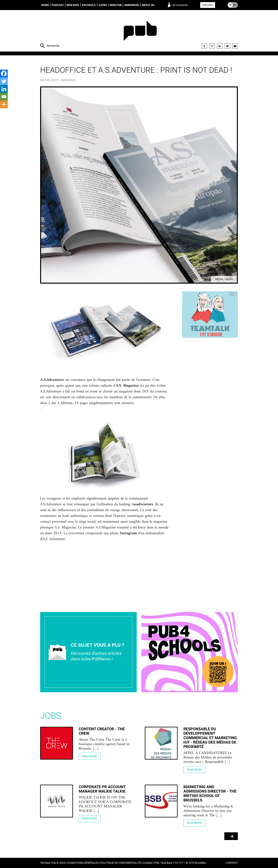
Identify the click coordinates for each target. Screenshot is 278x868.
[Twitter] (4, 81)
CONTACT (232, 863)
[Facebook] (4, 74)
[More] (4, 104)
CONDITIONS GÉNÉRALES (83, 863)
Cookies (147, 863)
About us (148, 5)
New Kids (73, 5)
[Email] (4, 97)
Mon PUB (116, 5)
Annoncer (132, 5)
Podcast (58, 5)
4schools (89, 5)
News (45, 5)
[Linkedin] (4, 89)
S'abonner (208, 5)
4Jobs (103, 5)
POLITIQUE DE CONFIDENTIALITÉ (121, 863)
